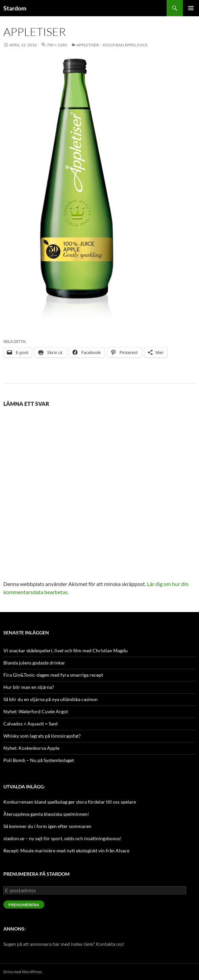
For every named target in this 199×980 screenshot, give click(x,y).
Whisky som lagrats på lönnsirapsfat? (42, 736)
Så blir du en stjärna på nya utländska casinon (51, 699)
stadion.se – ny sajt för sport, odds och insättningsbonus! (63, 838)
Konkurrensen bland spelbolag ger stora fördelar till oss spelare (70, 802)
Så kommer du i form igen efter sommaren (47, 826)
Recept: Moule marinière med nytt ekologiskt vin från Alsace (66, 851)
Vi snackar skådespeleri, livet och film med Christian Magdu (66, 650)
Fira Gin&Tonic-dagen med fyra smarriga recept (53, 675)
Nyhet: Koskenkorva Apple (31, 748)
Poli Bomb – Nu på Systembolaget (39, 760)
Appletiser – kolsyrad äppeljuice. (113, 45)
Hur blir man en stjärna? (29, 687)
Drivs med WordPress (23, 972)
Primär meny (191, 8)
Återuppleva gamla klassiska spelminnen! (46, 814)
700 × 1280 (57, 45)
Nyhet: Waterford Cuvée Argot (36, 711)
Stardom (15, 8)
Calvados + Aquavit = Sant (31, 724)
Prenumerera (24, 905)
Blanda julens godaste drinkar (34, 663)
